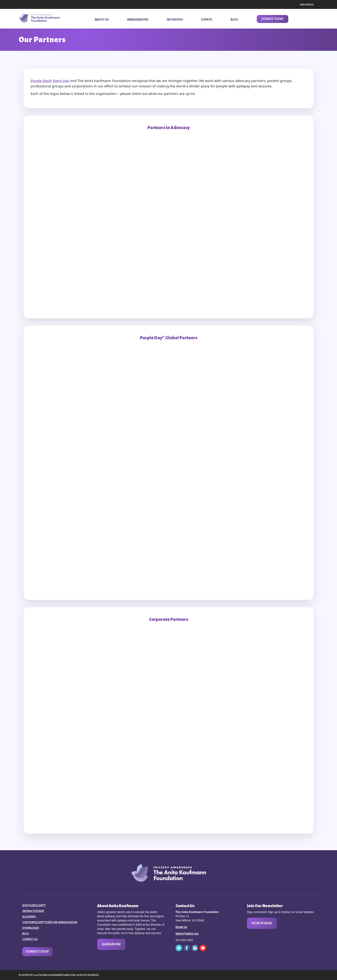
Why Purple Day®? (34, 905)
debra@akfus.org (187, 934)
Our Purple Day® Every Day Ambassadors (50, 922)
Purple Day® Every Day (50, 81)
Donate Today (37, 952)
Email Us (181, 927)
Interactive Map (33, 911)
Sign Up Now (262, 923)
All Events (29, 917)
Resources (307, 5)
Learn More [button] (111, 944)
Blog (26, 933)
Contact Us (30, 939)
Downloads (31, 928)
